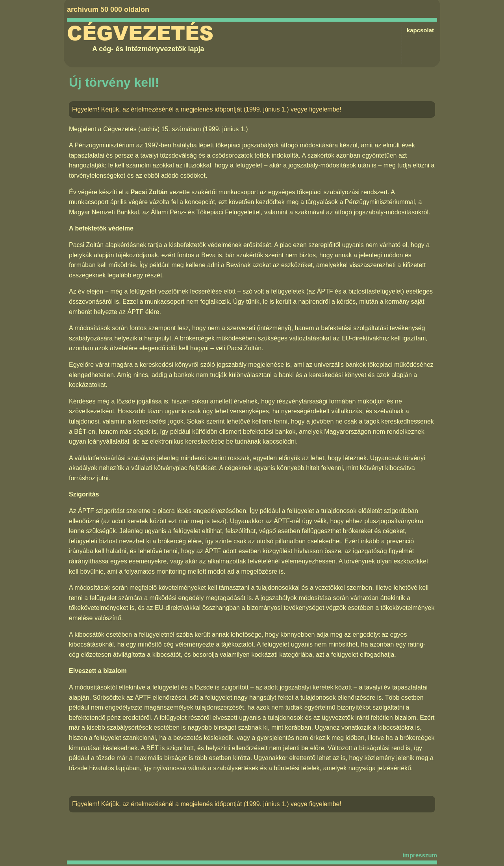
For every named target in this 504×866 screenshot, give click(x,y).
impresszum (420, 855)
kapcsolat (420, 30)
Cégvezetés (140, 33)
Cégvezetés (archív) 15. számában (152, 129)
